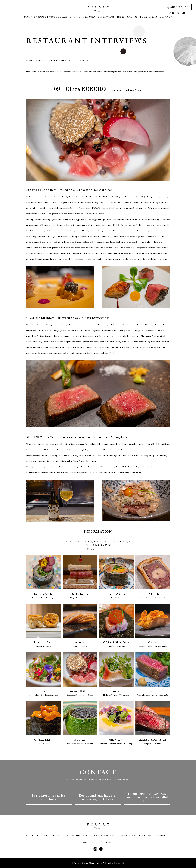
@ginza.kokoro (98, 549)
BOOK (144, 17)
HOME (29, 61)
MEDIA (153, 17)
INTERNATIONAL (127, 17)
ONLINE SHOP (177, 7)
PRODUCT (40, 17)
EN (183, 13)
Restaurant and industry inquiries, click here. (98, 797)
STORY (28, 17)
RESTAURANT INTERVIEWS (99, 17)
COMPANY (87, 842)
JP (178, 13)
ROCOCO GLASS (58, 17)
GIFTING (75, 17)
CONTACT (166, 17)
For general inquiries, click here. (49, 797)
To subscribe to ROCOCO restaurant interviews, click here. (147, 797)
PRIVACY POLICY (105, 842)
